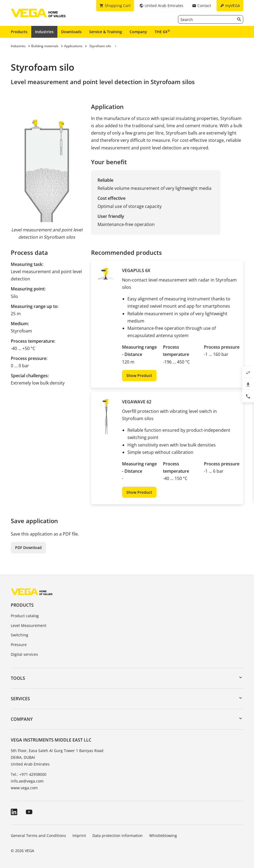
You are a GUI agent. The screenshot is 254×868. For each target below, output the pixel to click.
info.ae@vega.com (27, 781)
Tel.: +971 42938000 (29, 774)
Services (20, 699)
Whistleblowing (163, 836)
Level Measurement (29, 625)
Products (19, 32)
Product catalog (25, 616)
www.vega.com (24, 788)
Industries (44, 32)
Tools (18, 678)
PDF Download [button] (28, 548)
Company (138, 32)
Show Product (139, 375)
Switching (20, 635)
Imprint (79, 836)
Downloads (71, 32)
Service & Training (106, 32)
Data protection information (118, 836)
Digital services (24, 654)
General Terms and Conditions (38, 836)
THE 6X (162, 32)
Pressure (19, 645)
